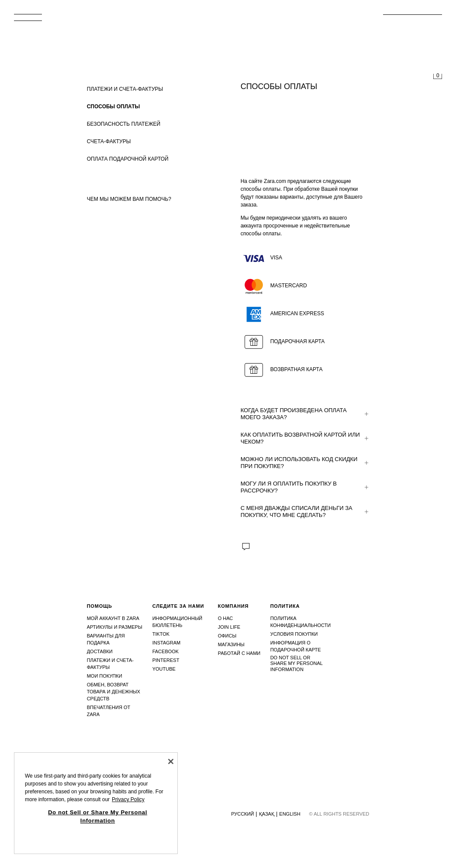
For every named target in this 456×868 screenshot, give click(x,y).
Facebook (166, 651)
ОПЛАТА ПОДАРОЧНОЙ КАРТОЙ (128, 159)
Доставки (100, 651)
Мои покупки (105, 676)
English (290, 814)
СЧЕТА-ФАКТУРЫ (109, 141)
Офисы (227, 636)
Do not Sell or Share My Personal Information (297, 663)
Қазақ (267, 814)
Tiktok (161, 634)
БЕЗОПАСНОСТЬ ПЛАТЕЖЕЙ (124, 124)
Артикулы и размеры (115, 627)
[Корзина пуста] (438, 77)
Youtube (164, 669)
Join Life (229, 627)
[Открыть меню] (31, 20)
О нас (226, 618)
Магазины (231, 644)
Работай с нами (239, 653)
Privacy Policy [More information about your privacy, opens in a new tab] (128, 799)
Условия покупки (294, 634)
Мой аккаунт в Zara (113, 618)
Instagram (167, 643)
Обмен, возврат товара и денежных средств (114, 692)
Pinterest (166, 660)
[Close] (171, 761)
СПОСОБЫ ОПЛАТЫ (114, 107)
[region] (96, 803)
